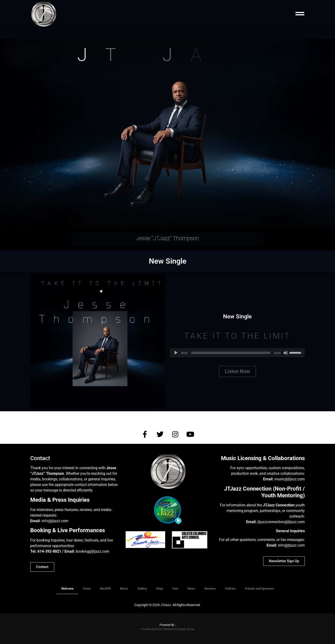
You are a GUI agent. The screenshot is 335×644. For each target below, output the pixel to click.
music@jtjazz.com (290, 479)
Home (87, 589)
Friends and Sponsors (260, 589)
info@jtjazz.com (55, 521)
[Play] (176, 359)
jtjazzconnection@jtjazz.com (281, 522)
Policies (230, 589)
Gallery (142, 589)
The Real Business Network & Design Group (168, 629)
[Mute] (286, 359)
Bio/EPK (105, 589)
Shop (159, 589)
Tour (175, 589)
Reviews (210, 589)
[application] (237, 359)
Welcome (67, 589)
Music (124, 589)
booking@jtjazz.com (93, 551)
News (191, 589)
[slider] (231, 359)
